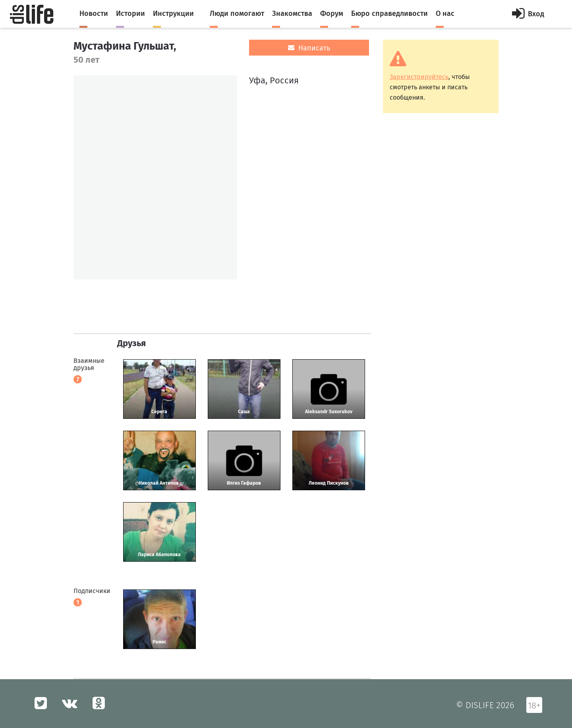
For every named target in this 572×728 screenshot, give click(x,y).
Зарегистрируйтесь (419, 77)
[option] (155, 177)
